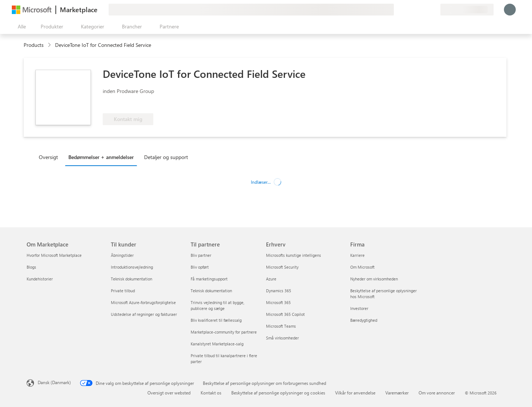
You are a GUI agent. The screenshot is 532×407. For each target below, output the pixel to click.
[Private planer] (434, 10)
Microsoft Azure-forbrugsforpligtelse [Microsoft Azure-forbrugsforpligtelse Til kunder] (143, 302)
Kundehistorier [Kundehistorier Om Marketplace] (40, 279)
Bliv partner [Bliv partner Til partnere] (201, 255)
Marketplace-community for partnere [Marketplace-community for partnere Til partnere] (224, 332)
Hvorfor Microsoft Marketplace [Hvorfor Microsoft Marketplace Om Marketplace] (54, 255)
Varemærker (397, 393)
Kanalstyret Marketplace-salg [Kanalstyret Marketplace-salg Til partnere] (217, 344)
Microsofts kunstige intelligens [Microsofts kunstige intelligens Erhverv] (294, 255)
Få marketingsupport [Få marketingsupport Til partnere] (209, 279)
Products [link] (34, 45)
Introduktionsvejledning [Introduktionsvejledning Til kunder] (132, 267)
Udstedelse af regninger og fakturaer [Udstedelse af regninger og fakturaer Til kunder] (144, 314)
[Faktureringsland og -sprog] (467, 10)
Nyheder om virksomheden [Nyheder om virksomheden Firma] (374, 279)
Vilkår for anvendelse (355, 393)
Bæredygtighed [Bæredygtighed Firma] (364, 320)
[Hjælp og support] (417, 10)
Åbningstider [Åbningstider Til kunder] (122, 255)
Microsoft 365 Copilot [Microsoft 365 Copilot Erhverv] (285, 314)
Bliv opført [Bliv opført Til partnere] (200, 267)
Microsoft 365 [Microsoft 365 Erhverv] (278, 302)
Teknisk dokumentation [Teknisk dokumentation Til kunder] (132, 279)
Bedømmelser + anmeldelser (101, 157)
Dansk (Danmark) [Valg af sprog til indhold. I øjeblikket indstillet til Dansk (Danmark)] (54, 382)
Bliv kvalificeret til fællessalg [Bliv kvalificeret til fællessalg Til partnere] (216, 320)
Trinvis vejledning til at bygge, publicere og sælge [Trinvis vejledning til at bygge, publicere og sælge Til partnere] (217, 305)
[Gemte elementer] (426, 10)
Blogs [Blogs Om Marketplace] (31, 267)
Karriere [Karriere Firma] (357, 255)
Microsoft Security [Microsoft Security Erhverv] (282, 267)
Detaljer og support (166, 157)
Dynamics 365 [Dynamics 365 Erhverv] (279, 291)
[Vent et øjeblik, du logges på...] (510, 10)
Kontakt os (211, 393)
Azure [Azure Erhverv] (271, 279)
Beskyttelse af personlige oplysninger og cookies (278, 393)
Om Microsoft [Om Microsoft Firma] (362, 267)
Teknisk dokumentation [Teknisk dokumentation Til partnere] (211, 291)
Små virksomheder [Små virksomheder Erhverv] (282, 338)
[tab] (50, 157)
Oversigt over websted (169, 393)
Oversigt (48, 157)
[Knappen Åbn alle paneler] (20, 27)
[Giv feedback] (408, 10)
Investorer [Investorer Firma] (359, 308)
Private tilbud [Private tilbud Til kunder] (123, 291)
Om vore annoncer (437, 393)
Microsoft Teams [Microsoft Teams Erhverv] (281, 326)
